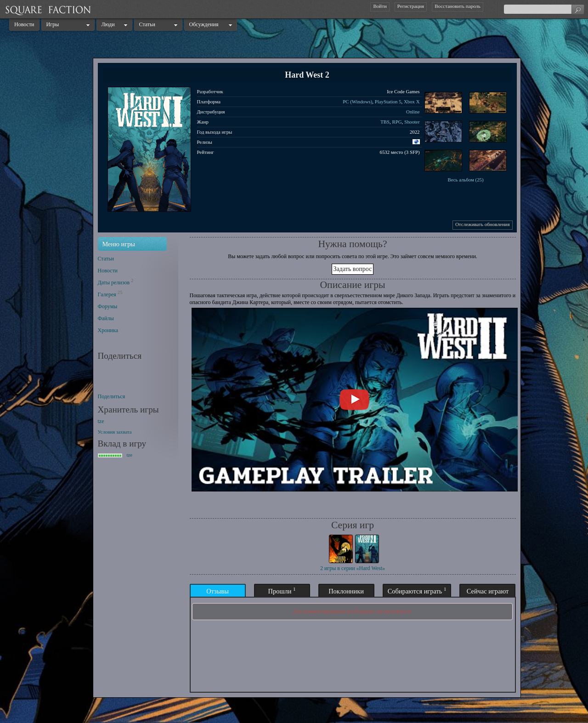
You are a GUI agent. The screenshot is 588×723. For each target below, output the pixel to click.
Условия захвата (115, 432)
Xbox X (412, 102)
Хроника (108, 330)
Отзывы (218, 591)
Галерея (107, 294)
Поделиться (112, 396)
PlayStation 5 (388, 102)
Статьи (147, 24)
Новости (24, 24)
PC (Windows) (357, 102)
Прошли (282, 590)
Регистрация (411, 6)
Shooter (412, 122)
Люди (108, 24)
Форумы (108, 306)
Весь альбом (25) (465, 180)
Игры (53, 24)
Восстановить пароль (458, 6)
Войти (380, 6)
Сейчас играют (488, 591)
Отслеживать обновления (483, 224)
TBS (385, 122)
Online (413, 112)
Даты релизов (114, 282)
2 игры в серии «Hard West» (353, 568)
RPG (397, 122)
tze (101, 421)
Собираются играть (417, 590)
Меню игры (119, 244)
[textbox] (544, 9)
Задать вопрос (353, 269)
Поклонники (346, 591)
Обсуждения (204, 24)
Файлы (106, 318)
